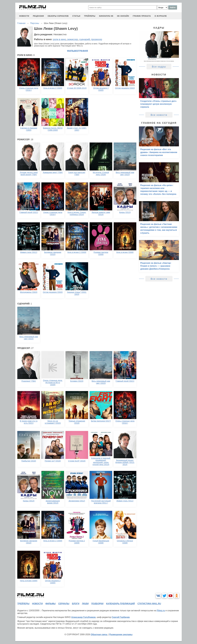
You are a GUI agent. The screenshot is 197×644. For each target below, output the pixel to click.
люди (85, 604)
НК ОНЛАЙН (123, 16)
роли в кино (59, 39)
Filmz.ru (161, 611)
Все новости (159, 115)
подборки (97, 604)
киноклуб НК (106, 16)
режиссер (73, 39)
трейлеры (90, 16)
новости (24, 16)
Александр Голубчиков (83, 617)
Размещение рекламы (121, 634)
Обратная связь (99, 634)
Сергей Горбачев (121, 617)
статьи (76, 16)
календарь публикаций (120, 604)
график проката (142, 16)
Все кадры (159, 67)
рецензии (38, 16)
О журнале (161, 16)
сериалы (64, 604)
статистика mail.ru (149, 604)
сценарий (84, 39)
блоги (76, 604)
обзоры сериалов (58, 16)
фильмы (50, 604)
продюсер (97, 39)
